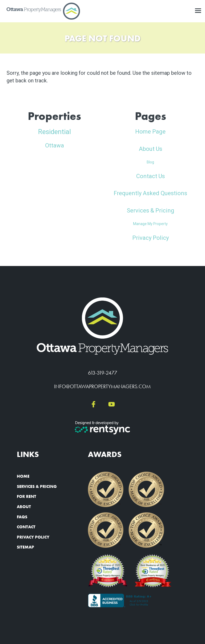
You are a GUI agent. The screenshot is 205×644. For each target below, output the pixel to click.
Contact (26, 527)
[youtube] (112, 405)
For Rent (27, 496)
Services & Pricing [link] (151, 211)
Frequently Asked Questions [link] (150, 193)
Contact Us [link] (151, 176)
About (24, 507)
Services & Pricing (37, 486)
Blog (150, 162)
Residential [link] (54, 132)
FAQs (22, 517)
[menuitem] (41, 477)
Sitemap (25, 547)
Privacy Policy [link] (151, 238)
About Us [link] (151, 149)
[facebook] (93, 405)
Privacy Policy (33, 537)
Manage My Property (150, 224)
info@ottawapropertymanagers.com (102, 386)
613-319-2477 (102, 373)
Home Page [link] (150, 132)
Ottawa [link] (55, 145)
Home (23, 476)
